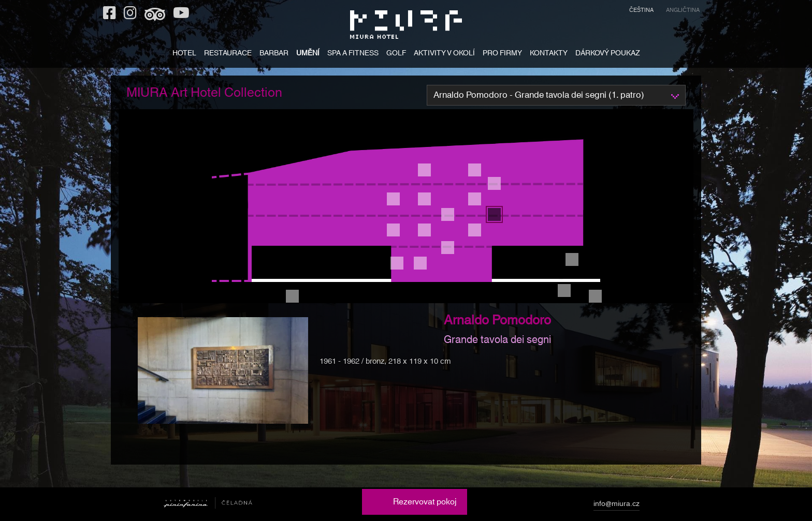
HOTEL (184, 54)
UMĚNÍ (308, 54)
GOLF (396, 54)
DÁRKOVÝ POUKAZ (608, 54)
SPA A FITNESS (353, 54)
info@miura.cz (617, 505)
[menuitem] (641, 12)
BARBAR (274, 54)
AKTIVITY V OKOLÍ (444, 54)
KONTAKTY (549, 54)
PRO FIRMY (502, 54)
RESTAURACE (228, 54)
